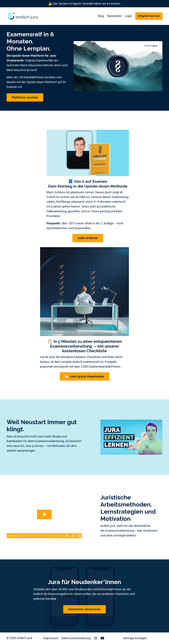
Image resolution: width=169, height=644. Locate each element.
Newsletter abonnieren (84, 610)
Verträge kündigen (135, 638)
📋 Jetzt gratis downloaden (84, 377)
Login (128, 16)
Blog (101, 16)
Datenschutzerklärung (76, 638)
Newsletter (114, 16)
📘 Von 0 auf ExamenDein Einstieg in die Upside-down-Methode (88, 184)
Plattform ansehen (25, 98)
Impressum (51, 638)
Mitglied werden (149, 16)
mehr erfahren (88, 238)
